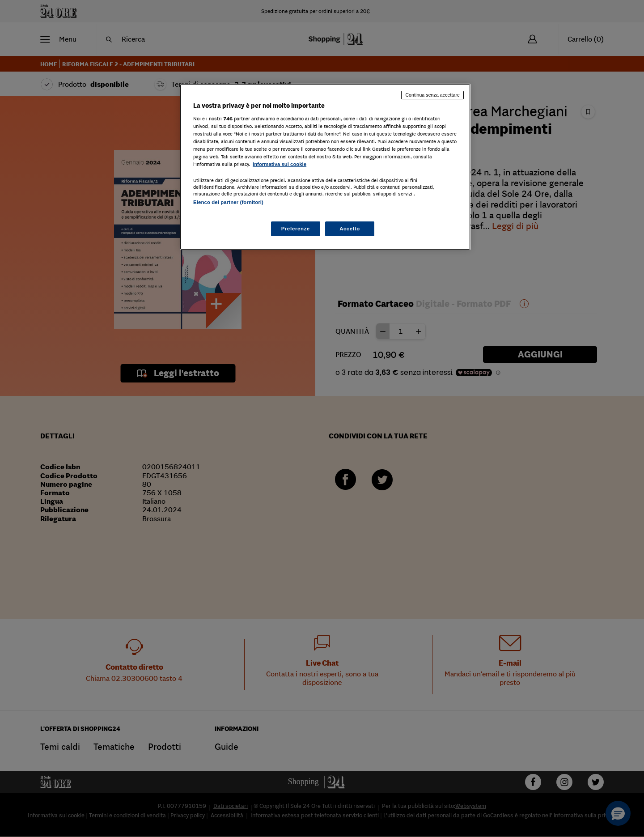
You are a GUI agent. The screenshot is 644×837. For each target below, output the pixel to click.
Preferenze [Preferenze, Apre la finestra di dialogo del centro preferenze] (296, 229)
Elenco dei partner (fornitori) (228, 202)
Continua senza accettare (432, 95)
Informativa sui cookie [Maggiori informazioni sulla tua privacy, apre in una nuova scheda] (280, 164)
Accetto (350, 229)
